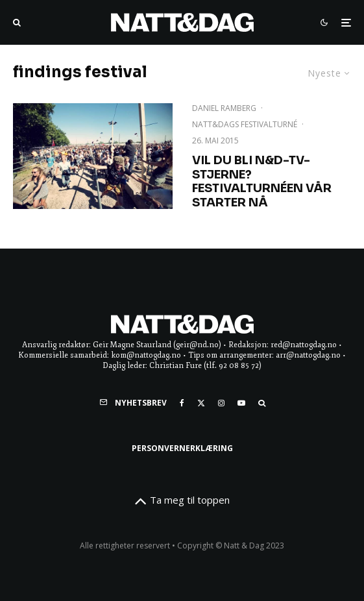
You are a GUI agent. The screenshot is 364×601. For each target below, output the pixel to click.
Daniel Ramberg (224, 108)
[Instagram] (221, 403)
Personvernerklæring (182, 448)
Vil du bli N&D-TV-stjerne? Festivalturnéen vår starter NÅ (262, 182)
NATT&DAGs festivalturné (245, 124)
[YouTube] (241, 403)
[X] (201, 403)
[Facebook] (182, 403)
